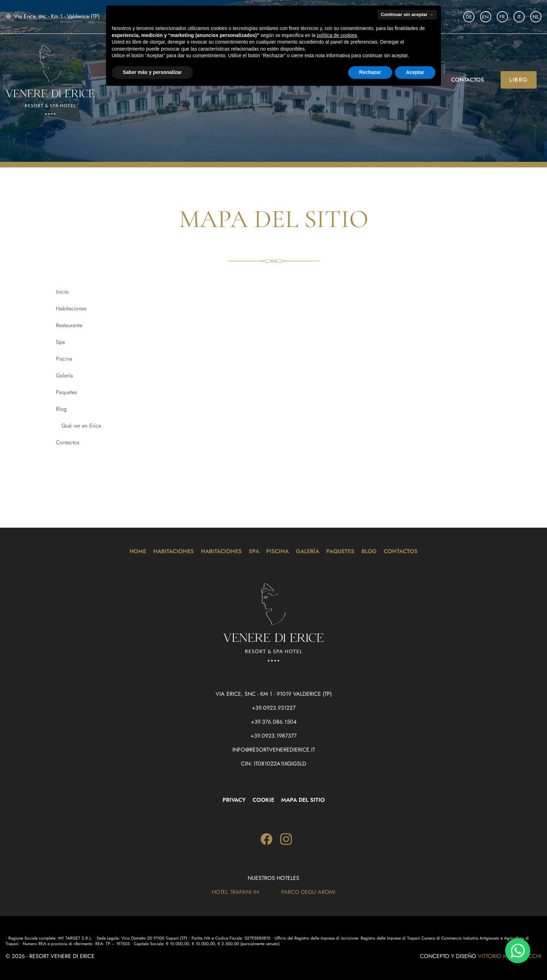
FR (502, 17)
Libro (519, 80)
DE (469, 17)
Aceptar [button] (415, 72)
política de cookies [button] (337, 35)
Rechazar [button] (370, 72)
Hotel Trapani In (235, 892)
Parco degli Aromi (308, 892)
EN (485, 17)
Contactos (467, 80)
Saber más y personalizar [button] (152, 72)
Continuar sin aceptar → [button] (407, 14)
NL (536, 17)
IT (519, 17)
